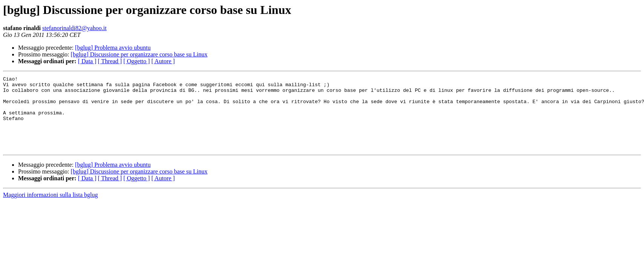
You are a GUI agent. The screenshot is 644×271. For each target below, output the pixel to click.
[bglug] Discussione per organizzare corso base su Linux (139, 54)
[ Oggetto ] (136, 61)
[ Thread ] (110, 61)
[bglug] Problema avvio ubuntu (113, 48)
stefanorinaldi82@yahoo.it (74, 28)
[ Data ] (87, 61)
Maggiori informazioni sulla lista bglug (51, 209)
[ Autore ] (163, 61)
